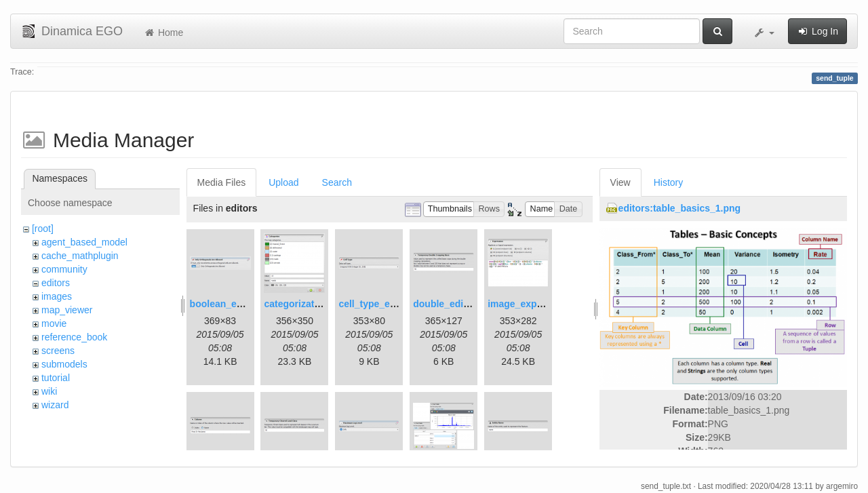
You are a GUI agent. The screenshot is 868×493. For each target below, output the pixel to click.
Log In (817, 31)
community (64, 269)
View (620, 182)
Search (337, 182)
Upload (283, 182)
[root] (43, 229)
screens (58, 351)
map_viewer (67, 310)
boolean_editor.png (234, 304)
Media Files (222, 182)
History (669, 182)
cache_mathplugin (80, 256)
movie (54, 323)
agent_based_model (84, 242)
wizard (55, 405)
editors (56, 283)
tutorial (56, 378)
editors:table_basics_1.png (680, 208)
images (57, 296)
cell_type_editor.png (384, 304)
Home (163, 33)
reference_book (74, 337)
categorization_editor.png (321, 304)
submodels (64, 364)
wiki (49, 391)
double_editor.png (454, 304)
